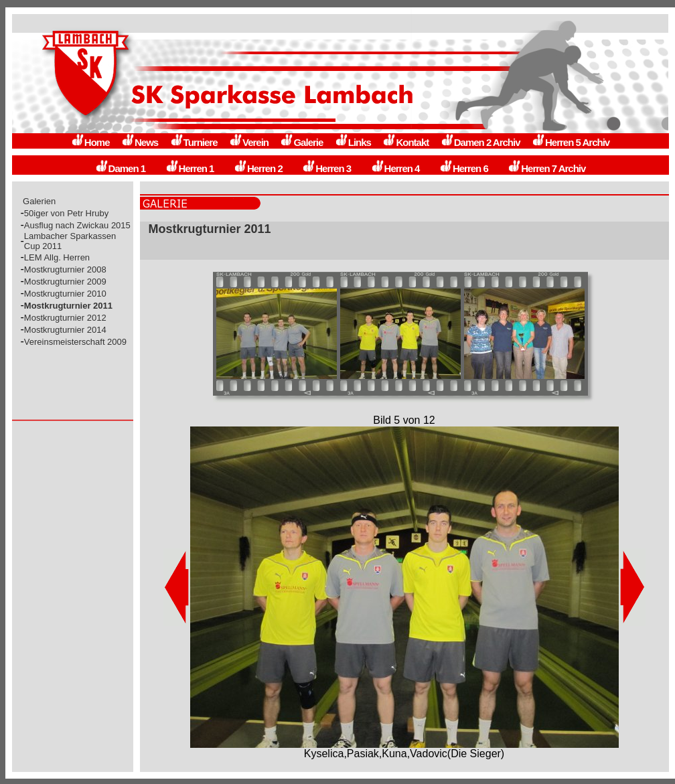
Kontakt (405, 142)
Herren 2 (258, 168)
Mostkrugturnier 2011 (68, 306)
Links (353, 142)
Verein (249, 142)
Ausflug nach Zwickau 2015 (77, 225)
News (140, 142)
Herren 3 (326, 168)
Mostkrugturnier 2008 (65, 269)
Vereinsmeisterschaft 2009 (75, 342)
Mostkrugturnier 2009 (65, 282)
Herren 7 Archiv (546, 168)
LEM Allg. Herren (57, 257)
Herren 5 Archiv (571, 142)
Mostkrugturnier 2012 (65, 318)
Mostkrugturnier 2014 (65, 330)
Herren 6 (464, 168)
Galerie (301, 142)
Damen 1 (121, 168)
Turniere (194, 142)
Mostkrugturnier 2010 (65, 294)
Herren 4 (395, 168)
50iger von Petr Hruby (66, 213)
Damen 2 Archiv (480, 142)
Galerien (40, 201)
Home (90, 142)
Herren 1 (190, 168)
